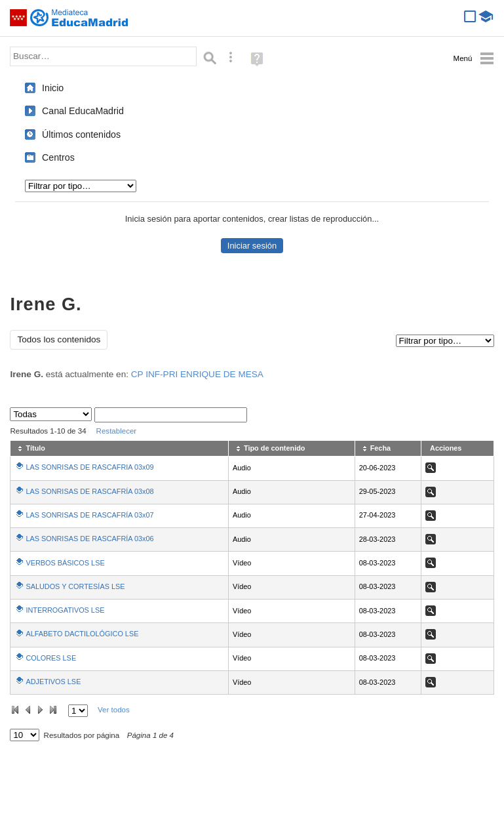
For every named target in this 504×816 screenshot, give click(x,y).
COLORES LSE (51, 658)
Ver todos (114, 710)
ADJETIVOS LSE (53, 682)
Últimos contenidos (81, 134)
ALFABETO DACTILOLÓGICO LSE (82, 634)
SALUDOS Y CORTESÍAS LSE (75, 586)
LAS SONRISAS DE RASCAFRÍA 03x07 (89, 515)
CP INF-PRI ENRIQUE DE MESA (197, 374)
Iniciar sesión (252, 246)
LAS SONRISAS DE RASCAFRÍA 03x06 (89, 539)
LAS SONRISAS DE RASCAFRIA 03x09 (89, 467)
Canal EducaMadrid (83, 111)
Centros (58, 157)
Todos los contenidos (59, 339)
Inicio (53, 88)
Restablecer (117, 431)
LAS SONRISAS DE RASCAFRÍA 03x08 (89, 491)
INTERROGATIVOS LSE (65, 610)
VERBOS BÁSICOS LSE (65, 563)
